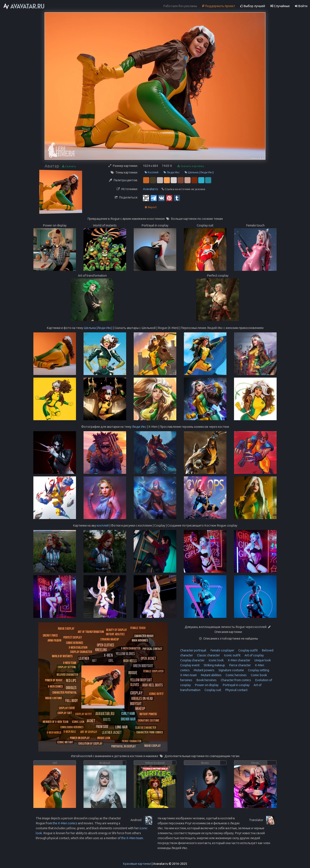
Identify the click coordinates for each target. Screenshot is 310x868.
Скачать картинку (191, 166)
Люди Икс (172, 172)
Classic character (208, 655)
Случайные (280, 6)
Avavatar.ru (150, 189)
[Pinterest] (169, 198)
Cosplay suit (212, 690)
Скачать (69, 166)
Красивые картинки (137, 864)
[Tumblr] (177, 198)
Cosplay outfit (248, 650)
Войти (301, 6)
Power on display (206, 685)
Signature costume (231, 670)
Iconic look (216, 660)
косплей (103, 525)
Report (151, 207)
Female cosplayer (222, 650)
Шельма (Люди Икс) (199, 172)
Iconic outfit (232, 655)
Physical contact (236, 690)
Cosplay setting (258, 670)
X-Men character (239, 660)
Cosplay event (190, 665)
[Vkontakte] (161, 198)
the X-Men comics (65, 823)
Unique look (262, 660)
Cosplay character (192, 660)
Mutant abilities (211, 675)
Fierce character (240, 665)
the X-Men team (132, 838)
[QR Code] (146, 198)
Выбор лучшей (253, 6)
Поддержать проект (219, 6)
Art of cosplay (254, 655)
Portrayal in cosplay (236, 685)
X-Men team (188, 675)
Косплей (152, 172)
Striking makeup (214, 665)
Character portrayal (193, 650)
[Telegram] (154, 198)
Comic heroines (236, 675)
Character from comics (236, 680)
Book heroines (206, 680)
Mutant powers (204, 670)
